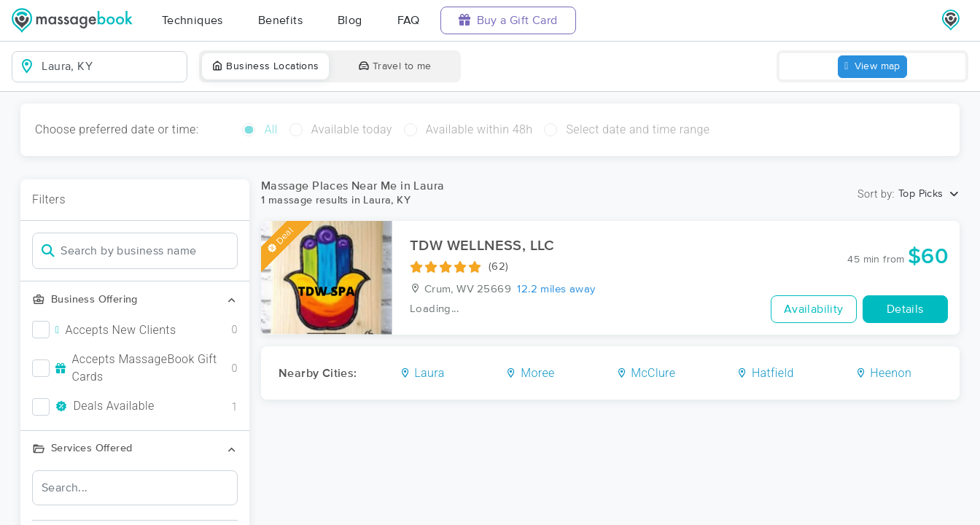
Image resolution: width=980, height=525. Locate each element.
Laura (422, 373)
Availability (814, 309)
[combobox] (111, 66)
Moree (530, 373)
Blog (350, 20)
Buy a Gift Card (508, 20)
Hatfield (765, 373)
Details (905, 309)
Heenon (884, 373)
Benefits (280, 20)
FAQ (409, 20)
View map (872, 67)
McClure (646, 373)
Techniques (192, 20)
